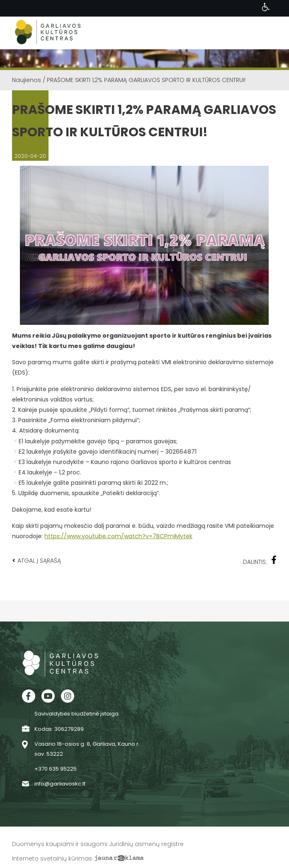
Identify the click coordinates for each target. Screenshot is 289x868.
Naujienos (27, 80)
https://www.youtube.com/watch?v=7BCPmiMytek (118, 536)
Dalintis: (260, 561)
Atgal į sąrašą (36, 560)
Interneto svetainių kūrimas (52, 858)
